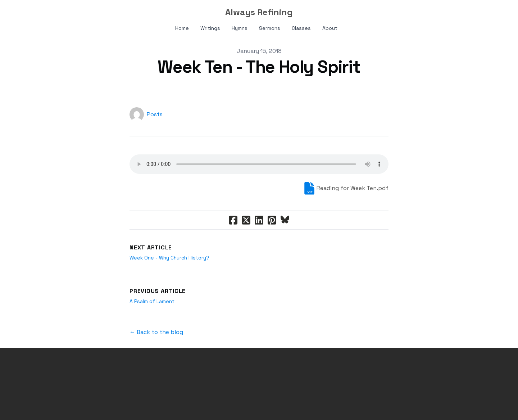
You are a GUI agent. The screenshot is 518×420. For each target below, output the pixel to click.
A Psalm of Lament (152, 301)
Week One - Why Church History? (169, 258)
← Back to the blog (156, 332)
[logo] (259, 12)
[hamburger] (43, 12)
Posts (155, 114)
